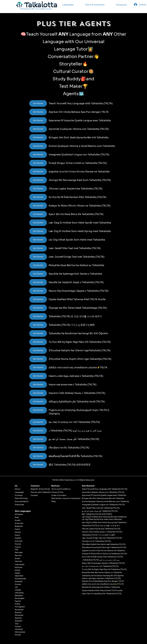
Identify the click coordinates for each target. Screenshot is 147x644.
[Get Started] (38, 103)
